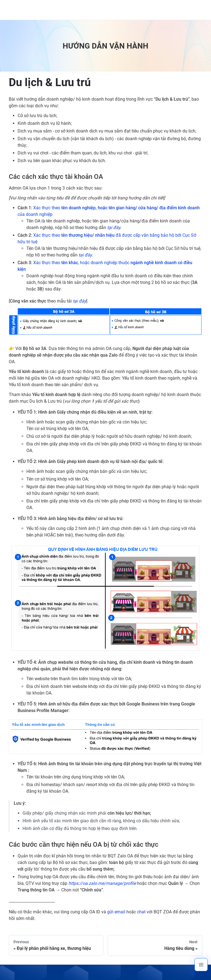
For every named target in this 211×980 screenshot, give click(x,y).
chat (141, 912)
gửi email (116, 912)
